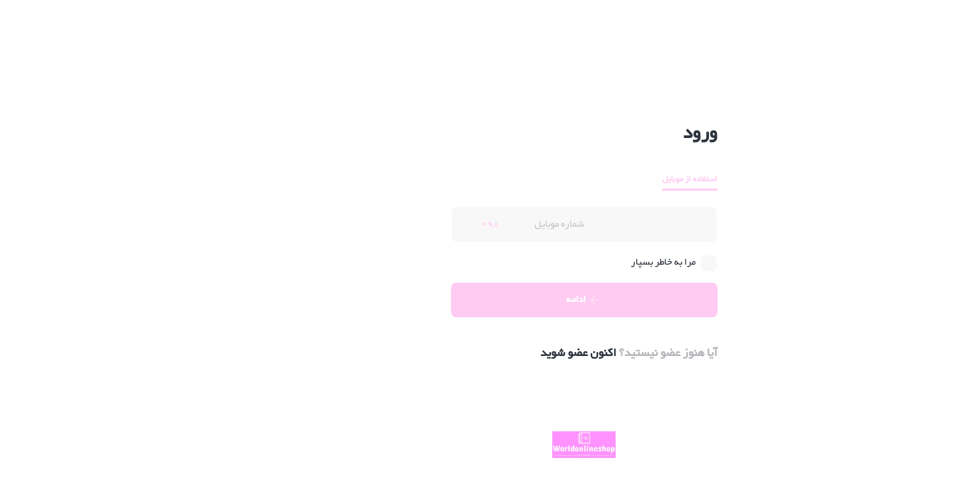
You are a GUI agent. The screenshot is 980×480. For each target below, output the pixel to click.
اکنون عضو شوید (484, 353)
